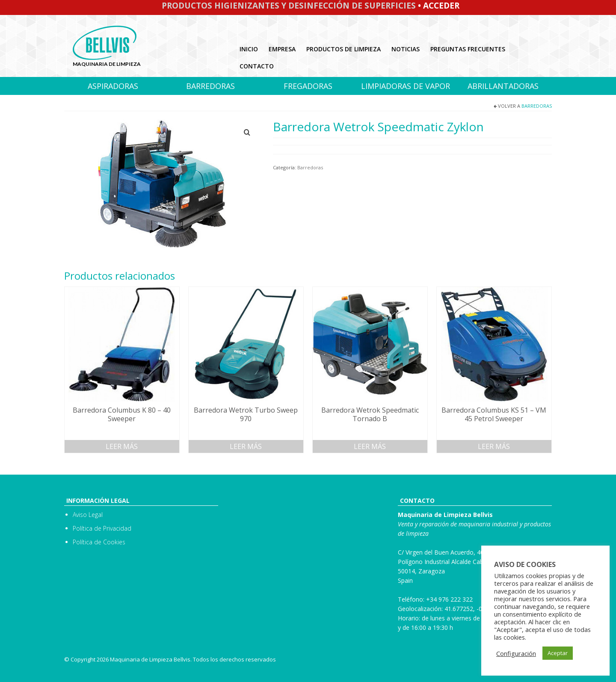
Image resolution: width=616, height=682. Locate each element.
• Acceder (438, 6)
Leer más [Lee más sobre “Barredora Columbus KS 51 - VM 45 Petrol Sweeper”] (494, 446)
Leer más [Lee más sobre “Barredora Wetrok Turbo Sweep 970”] (246, 446)
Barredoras (537, 106)
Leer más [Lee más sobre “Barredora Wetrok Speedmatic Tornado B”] (370, 446)
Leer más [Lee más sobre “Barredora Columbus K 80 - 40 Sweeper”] (122, 446)
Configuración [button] (516, 653)
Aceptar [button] (558, 653)
